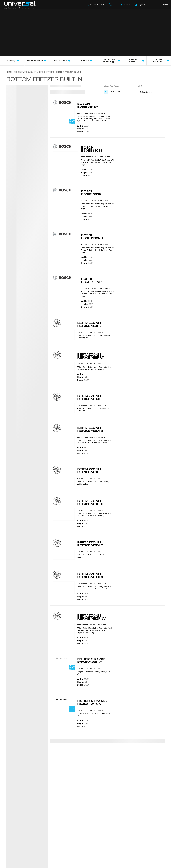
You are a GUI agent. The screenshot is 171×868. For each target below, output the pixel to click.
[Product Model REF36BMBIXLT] (64, 555)
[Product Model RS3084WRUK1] (64, 708)
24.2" (83, 453)
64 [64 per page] (119, 92)
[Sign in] (140, 5)
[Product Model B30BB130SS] (66, 157)
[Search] (125, 5)
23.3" (83, 643)
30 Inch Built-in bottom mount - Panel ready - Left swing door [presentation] (94, 337)
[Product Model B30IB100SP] (66, 201)
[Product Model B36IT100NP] (66, 289)
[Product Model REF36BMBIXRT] (64, 588)
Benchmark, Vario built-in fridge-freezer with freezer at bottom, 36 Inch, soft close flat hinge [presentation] (98, 250)
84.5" (83, 377)
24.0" (87, 175)
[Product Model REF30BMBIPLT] (64, 335)
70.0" (83, 129)
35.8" (83, 638)
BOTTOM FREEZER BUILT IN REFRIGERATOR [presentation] (92, 113)
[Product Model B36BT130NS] (66, 245)
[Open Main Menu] (164, 5)
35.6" (83, 594)
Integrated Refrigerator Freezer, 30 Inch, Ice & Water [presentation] (94, 714)
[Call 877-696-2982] (96, 5)
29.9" (83, 374)
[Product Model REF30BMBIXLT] (64, 408)
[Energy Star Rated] (72, 122)
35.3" (87, 257)
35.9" (83, 520)
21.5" (83, 132)
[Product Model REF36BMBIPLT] (64, 481)
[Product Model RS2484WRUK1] (64, 667)
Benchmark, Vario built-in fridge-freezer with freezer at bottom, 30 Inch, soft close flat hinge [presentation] (98, 162)
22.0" (83, 126)
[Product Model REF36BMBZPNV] (64, 631)
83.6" (87, 173)
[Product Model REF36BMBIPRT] (64, 514)
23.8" (83, 679)
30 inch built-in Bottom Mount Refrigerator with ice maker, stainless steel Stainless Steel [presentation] (94, 441)
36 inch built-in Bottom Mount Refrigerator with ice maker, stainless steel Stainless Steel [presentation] (94, 588)
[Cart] (112, 5)
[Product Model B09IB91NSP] (64, 116)
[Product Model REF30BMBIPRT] (64, 368)
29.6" (83, 447)
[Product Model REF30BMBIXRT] (64, 441)
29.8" (87, 170)
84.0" (83, 682)
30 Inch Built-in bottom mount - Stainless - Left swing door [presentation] (94, 410)
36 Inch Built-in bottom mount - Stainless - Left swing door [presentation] (94, 556)
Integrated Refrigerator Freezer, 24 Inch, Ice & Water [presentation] (94, 673)
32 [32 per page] (112, 92)
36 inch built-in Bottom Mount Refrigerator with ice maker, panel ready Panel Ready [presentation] (94, 515)
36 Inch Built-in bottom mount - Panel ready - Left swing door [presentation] (94, 483)
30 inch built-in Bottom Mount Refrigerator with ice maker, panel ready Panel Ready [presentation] (94, 368)
